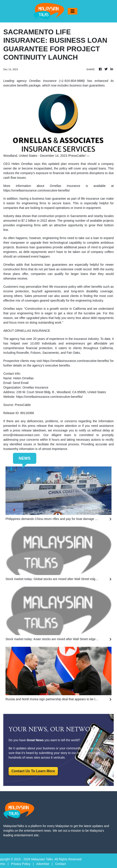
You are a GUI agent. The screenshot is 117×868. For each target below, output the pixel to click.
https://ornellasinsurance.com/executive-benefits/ (37, 190)
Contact (60, 864)
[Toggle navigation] (73, 11)
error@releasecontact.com (21, 435)
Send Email (21, 383)
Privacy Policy (21, 864)
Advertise (43, 864)
